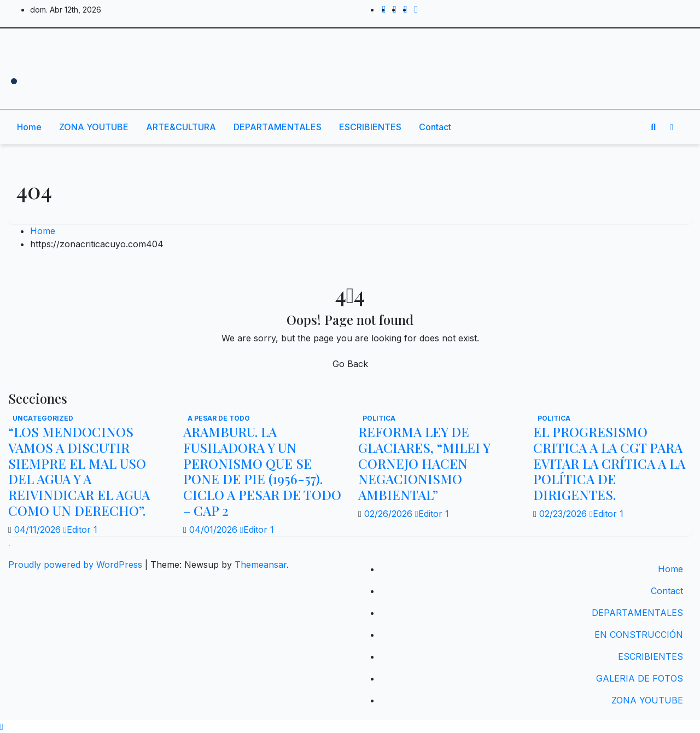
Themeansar (261, 565)
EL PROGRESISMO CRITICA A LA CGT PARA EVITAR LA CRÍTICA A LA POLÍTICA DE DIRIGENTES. (609, 463)
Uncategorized (43, 418)
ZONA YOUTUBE (94, 127)
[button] (653, 127)
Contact (435, 127)
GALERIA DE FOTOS (640, 678)
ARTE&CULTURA (181, 127)
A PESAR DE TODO (219, 418)
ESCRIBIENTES (370, 127)
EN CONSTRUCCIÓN (639, 635)
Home (29, 127)
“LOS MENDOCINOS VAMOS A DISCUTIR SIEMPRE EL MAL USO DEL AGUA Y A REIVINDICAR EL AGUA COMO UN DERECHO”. (79, 471)
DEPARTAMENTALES (278, 127)
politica (379, 418)
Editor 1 (80, 530)
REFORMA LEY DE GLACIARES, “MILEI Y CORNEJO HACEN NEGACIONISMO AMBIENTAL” (424, 463)
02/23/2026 (564, 514)
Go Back (350, 364)
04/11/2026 (39, 530)
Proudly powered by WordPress (77, 565)
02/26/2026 (390, 514)
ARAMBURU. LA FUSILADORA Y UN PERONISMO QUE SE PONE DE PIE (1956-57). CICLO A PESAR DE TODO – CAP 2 (262, 471)
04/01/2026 (215, 530)
